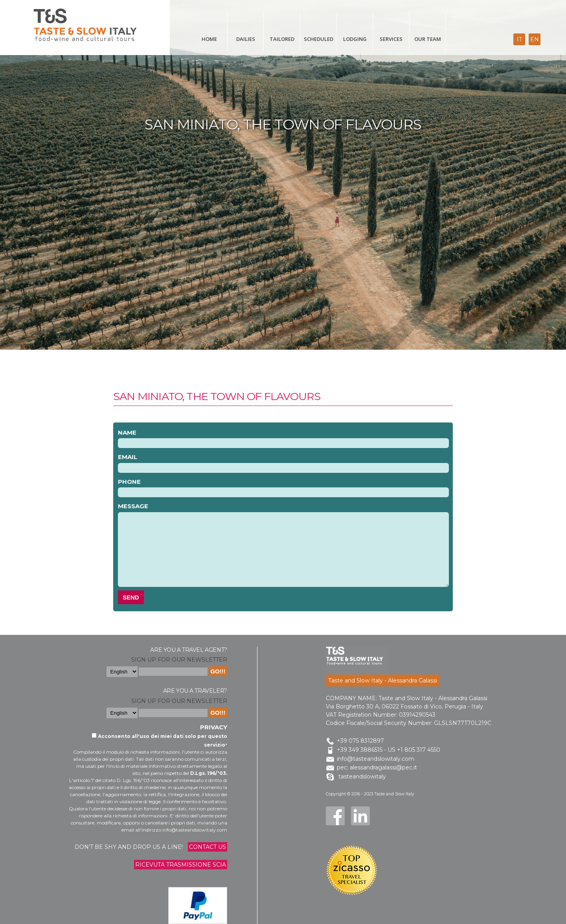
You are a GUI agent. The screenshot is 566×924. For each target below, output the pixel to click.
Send (131, 597)
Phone (129, 482)
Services (391, 39)
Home (209, 39)
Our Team (428, 39)
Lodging (355, 39)
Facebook (335, 816)
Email (128, 457)
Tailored (282, 39)
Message (133, 506)
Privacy (214, 727)
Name (127, 432)
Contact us (208, 847)
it (519, 39)
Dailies (246, 39)
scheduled (319, 39)
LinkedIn (360, 816)
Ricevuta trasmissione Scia (181, 865)
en (535, 39)
